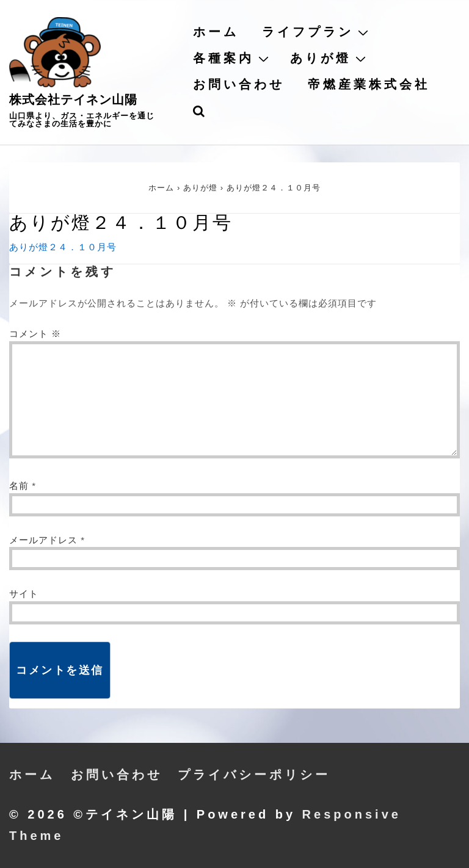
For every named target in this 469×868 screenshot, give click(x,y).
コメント (35, 334)
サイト (24, 594)
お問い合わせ (239, 84)
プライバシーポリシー (254, 775)
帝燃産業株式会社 (369, 84)
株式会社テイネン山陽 (73, 99)
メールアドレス (43, 540)
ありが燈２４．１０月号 (63, 247)
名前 (19, 486)
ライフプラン (317, 32)
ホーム (216, 32)
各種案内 (232, 58)
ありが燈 (329, 58)
